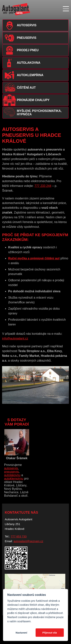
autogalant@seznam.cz (28, 541)
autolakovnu (12, 475)
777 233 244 (43, 186)
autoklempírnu (14, 479)
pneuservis (11, 472)
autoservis (11, 468)
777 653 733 (19, 536)
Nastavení (21, 633)
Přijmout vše (50, 633)
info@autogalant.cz (15, 338)
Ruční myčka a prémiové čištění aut (34, 258)
